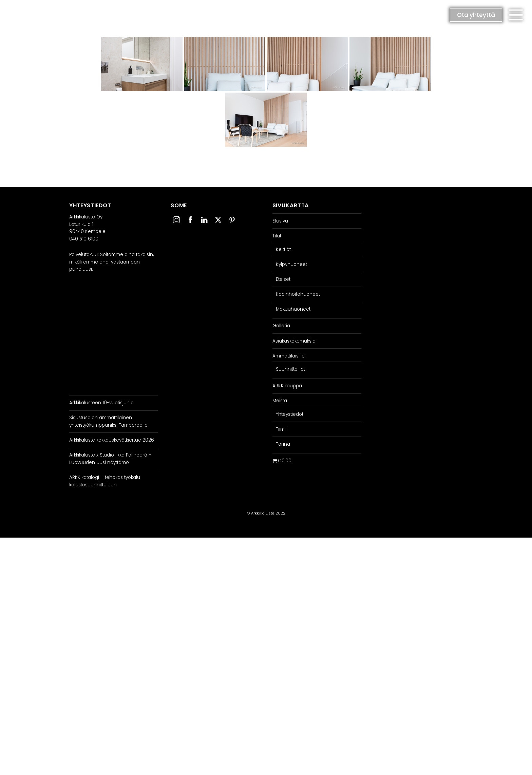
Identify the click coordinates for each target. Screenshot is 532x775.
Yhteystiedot (290, 414)
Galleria (281, 326)
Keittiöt (283, 249)
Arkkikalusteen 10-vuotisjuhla (101, 403)
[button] (516, 15)
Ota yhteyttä (476, 15)
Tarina (283, 444)
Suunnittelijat (290, 369)
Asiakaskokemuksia (294, 341)
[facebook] (190, 219)
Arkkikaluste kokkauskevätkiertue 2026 (112, 440)
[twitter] (218, 219)
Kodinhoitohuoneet (298, 294)
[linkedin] (204, 219)
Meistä (280, 401)
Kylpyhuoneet (291, 264)
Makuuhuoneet (293, 309)
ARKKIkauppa (287, 386)
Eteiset (283, 279)
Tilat (277, 236)
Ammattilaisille (289, 356)
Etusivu (280, 221)
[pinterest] (232, 219)
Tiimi (281, 429)
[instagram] (176, 219)
